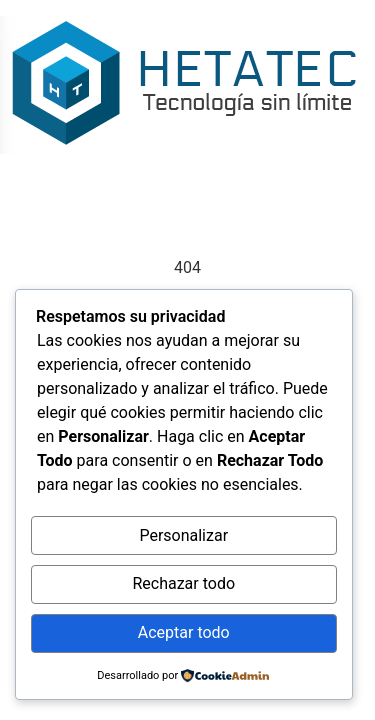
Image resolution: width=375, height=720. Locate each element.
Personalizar (183, 535)
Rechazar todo (183, 583)
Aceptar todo (184, 632)
